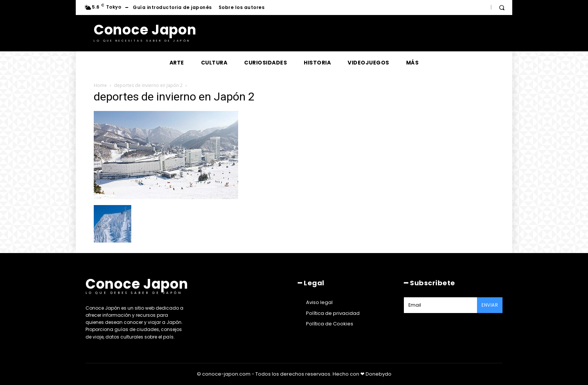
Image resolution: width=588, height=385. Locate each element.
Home (100, 85)
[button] (502, 7)
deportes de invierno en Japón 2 (148, 85)
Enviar (490, 305)
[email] (440, 305)
